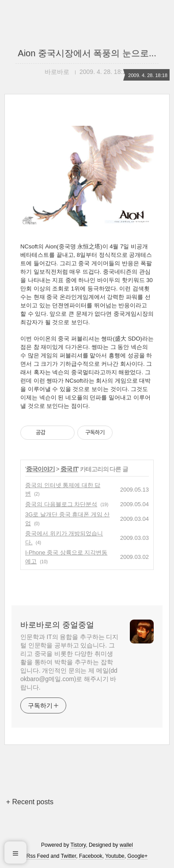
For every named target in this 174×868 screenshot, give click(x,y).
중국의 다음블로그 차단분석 (61, 504)
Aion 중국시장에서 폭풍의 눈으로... (87, 53)
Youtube (115, 856)
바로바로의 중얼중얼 (57, 625)
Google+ (137, 856)
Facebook (91, 856)
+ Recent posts (30, 802)
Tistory (78, 845)
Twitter (69, 856)
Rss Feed (38, 856)
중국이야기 (40, 469)
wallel (126, 845)
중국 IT (69, 469)
